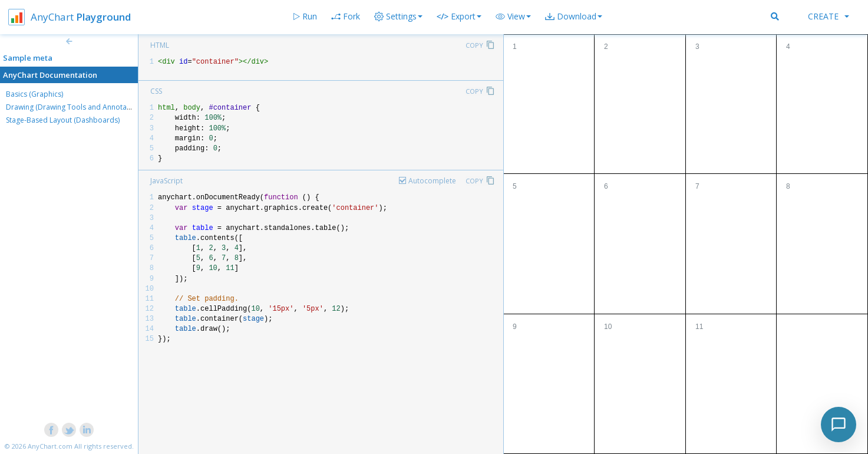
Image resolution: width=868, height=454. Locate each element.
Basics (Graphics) (34, 94)
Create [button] (829, 16)
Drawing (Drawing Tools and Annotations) (75, 107)
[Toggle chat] (839, 425)
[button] (513, 17)
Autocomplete (432, 181)
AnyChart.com (50, 446)
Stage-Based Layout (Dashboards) (63, 120)
